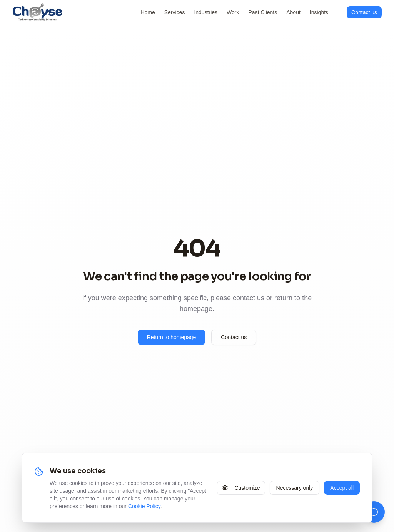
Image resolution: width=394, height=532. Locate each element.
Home (148, 12)
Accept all (342, 488)
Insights (319, 12)
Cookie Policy (144, 506)
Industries (206, 12)
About (293, 12)
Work (233, 12)
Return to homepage (172, 337)
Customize (241, 488)
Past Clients (263, 12)
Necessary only (295, 488)
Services (175, 12)
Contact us (234, 337)
